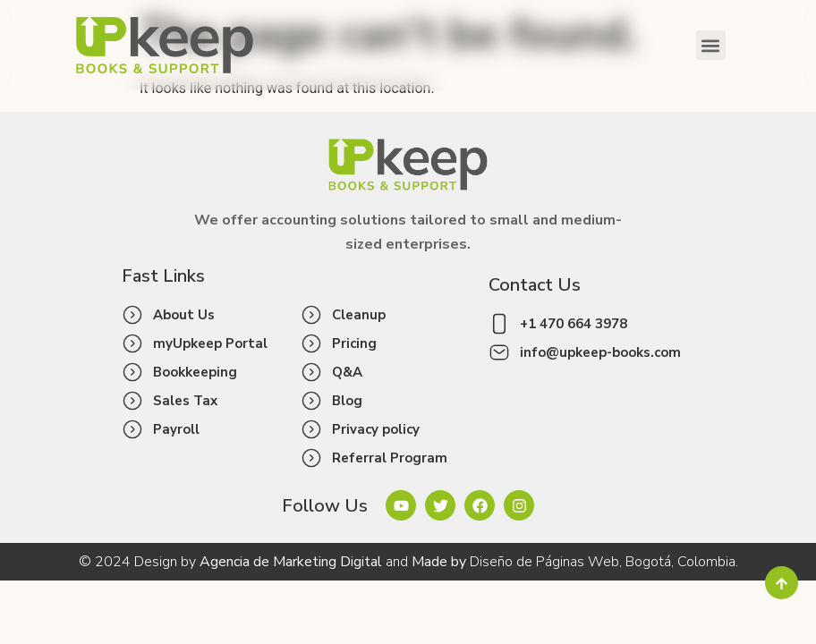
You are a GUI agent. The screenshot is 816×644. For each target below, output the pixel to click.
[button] (711, 45)
